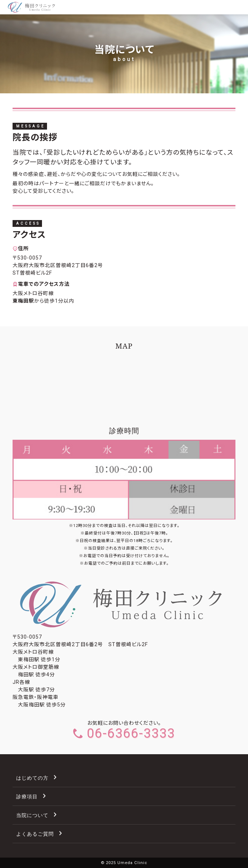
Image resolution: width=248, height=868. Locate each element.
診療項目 (27, 796)
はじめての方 (32, 778)
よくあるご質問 (35, 834)
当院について (32, 815)
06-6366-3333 (124, 733)
